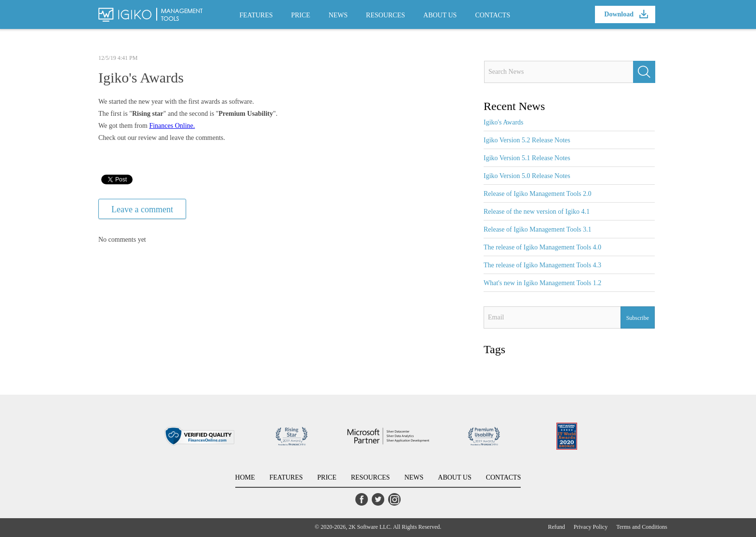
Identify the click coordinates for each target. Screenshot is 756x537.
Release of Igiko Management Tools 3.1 (538, 229)
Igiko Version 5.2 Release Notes (527, 140)
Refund (557, 527)
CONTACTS (493, 15)
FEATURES (256, 15)
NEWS (338, 15)
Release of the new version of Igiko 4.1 (537, 212)
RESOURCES (385, 15)
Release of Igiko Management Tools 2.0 (538, 194)
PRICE (301, 15)
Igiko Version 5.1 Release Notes (527, 158)
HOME (245, 477)
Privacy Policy (591, 527)
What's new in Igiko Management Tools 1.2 (542, 283)
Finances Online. (172, 126)
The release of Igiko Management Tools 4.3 (542, 265)
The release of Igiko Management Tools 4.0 (542, 247)
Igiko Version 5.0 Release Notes (527, 176)
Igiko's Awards (504, 122)
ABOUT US (440, 15)
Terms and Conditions (642, 527)
